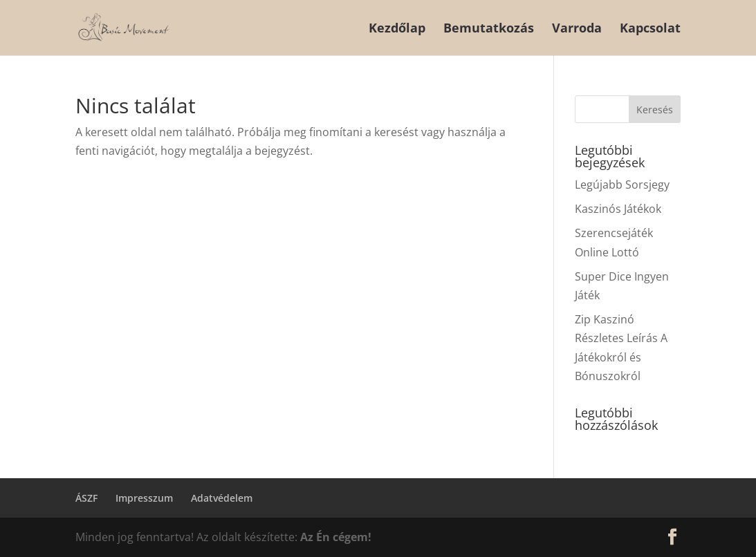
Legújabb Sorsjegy (622, 185)
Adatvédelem (222, 498)
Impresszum (144, 498)
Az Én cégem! (336, 537)
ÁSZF (86, 498)
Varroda (577, 29)
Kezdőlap (397, 29)
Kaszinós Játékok (618, 209)
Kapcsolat (650, 29)
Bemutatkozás (489, 29)
